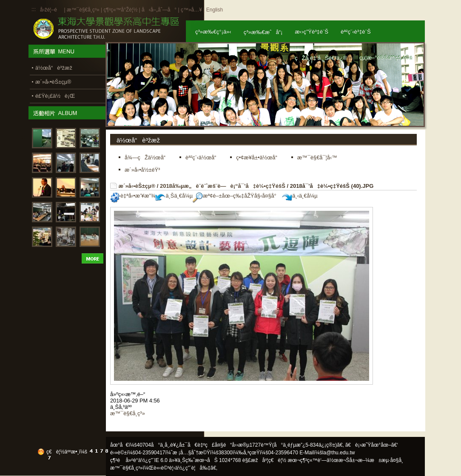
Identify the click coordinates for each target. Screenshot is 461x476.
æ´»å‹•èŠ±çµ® (137, 186)
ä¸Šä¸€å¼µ (174, 196)
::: (34, 9)
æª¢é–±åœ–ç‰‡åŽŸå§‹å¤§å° (237, 196)
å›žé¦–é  (51, 10)
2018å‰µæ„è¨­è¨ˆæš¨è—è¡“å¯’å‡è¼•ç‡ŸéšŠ (223, 186)
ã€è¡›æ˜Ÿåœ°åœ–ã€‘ (372, 445)
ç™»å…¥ (191, 10)
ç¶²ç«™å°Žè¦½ (120, 10)
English (215, 10)
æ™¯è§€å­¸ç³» (84, 10)
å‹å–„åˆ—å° (159, 10)
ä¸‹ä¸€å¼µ (300, 196)
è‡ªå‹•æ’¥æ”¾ (133, 196)
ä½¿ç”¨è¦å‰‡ (193, 468)
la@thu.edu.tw (339, 453)
